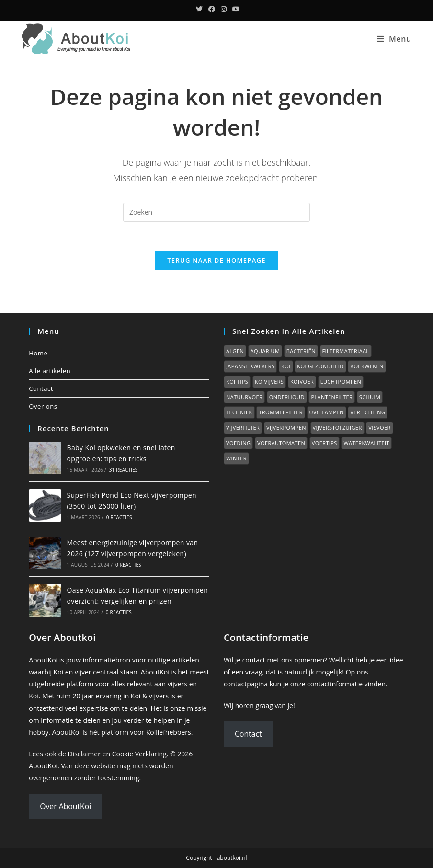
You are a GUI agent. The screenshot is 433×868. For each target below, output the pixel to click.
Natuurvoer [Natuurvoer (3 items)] (244, 397)
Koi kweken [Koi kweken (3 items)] (367, 366)
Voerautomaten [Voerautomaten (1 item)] (281, 443)
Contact (41, 388)
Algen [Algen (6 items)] (235, 351)
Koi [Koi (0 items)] (286, 366)
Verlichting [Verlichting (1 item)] (368, 412)
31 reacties (124, 470)
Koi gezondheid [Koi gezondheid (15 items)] (320, 366)
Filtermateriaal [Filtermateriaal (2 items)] (346, 351)
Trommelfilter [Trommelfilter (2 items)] (281, 412)
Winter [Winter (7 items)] (236, 458)
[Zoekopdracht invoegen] (216, 212)
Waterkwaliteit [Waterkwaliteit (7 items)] (366, 443)
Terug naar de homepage (216, 260)
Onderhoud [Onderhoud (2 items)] (287, 397)
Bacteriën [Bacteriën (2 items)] (301, 351)
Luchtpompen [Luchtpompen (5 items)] (341, 382)
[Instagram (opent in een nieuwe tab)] (224, 9)
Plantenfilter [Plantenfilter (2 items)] (332, 397)
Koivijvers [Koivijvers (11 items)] (269, 382)
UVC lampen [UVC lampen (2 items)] (327, 412)
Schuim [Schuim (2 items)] (370, 397)
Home (38, 353)
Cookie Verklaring (139, 754)
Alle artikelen (50, 371)
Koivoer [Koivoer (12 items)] (302, 382)
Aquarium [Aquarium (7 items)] (265, 351)
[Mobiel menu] (394, 39)
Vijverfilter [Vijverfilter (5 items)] (243, 428)
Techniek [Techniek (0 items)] (239, 412)
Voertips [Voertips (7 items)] (325, 443)
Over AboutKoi (65, 806)
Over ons (43, 406)
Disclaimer (84, 754)
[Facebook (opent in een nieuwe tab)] (212, 9)
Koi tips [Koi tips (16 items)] (237, 382)
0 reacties (119, 517)
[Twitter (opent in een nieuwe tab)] (199, 9)
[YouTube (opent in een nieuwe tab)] (235, 9)
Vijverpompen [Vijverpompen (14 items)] (286, 428)
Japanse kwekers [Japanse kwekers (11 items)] (250, 366)
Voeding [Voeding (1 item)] (238, 443)
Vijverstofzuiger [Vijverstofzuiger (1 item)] (337, 428)
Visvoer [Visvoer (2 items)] (379, 428)
